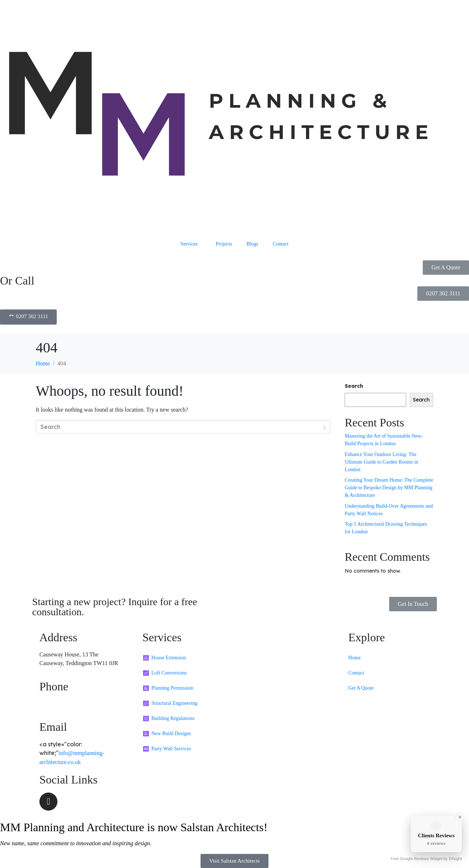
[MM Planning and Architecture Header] (234, 118)
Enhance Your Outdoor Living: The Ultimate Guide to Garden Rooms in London (381, 462)
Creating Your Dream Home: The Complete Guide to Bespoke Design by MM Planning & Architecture (389, 488)
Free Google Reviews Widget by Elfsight (426, 859)
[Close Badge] (460, 817)
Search (354, 386)
